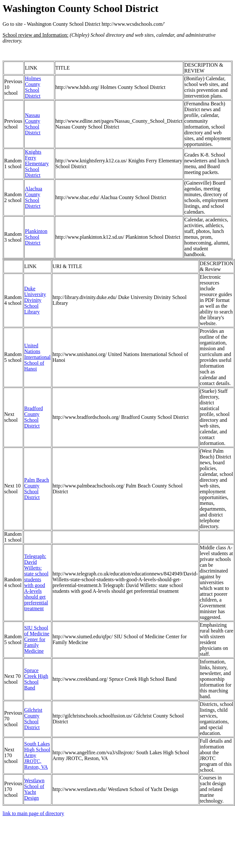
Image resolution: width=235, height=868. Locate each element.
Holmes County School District (33, 87)
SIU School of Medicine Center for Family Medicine (37, 639)
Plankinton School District (36, 237)
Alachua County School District (33, 197)
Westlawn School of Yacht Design (34, 789)
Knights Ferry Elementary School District (37, 164)
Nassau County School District (33, 124)
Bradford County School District (34, 417)
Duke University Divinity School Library (35, 300)
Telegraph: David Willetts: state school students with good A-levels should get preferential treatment (36, 582)
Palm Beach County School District (37, 489)
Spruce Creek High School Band (36, 679)
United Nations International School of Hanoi (37, 357)
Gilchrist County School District (33, 719)
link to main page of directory (33, 813)
